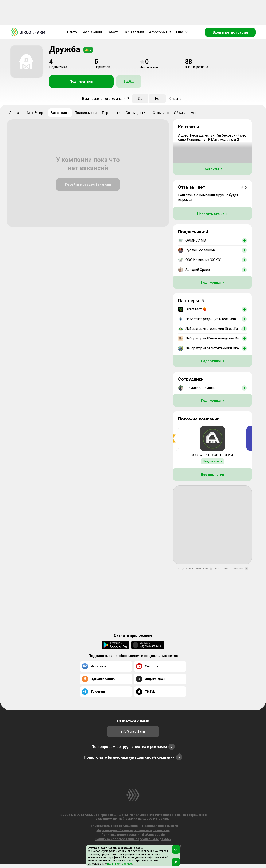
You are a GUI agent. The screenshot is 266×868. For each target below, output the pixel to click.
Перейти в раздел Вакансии (88, 185)
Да (140, 99)
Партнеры (111, 113)
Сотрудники (137, 113)
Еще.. (182, 32)
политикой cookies (119, 864)
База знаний (92, 32)
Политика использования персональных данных (133, 839)
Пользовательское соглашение (113, 826)
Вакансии (60, 113)
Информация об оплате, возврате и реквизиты (133, 830)
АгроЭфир (36, 113)
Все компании (213, 475)
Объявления (134, 32)
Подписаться (81, 81)
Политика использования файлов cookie (133, 835)
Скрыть (175, 99)
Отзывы (161, 113)
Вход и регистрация (230, 32)
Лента (72, 32)
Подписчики (86, 113)
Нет (158, 99)
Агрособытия (160, 32)
